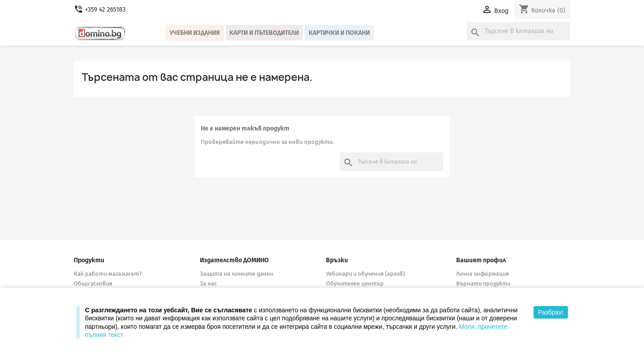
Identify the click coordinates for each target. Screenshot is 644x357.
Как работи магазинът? (108, 274)
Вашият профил (481, 260)
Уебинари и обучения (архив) (365, 274)
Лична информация (483, 274)
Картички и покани (339, 33)
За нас (208, 283)
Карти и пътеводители (264, 33)
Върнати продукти (483, 283)
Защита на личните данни (237, 274)
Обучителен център (355, 283)
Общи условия (93, 283)
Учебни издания (195, 33)
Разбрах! (551, 312)
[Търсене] (519, 31)
